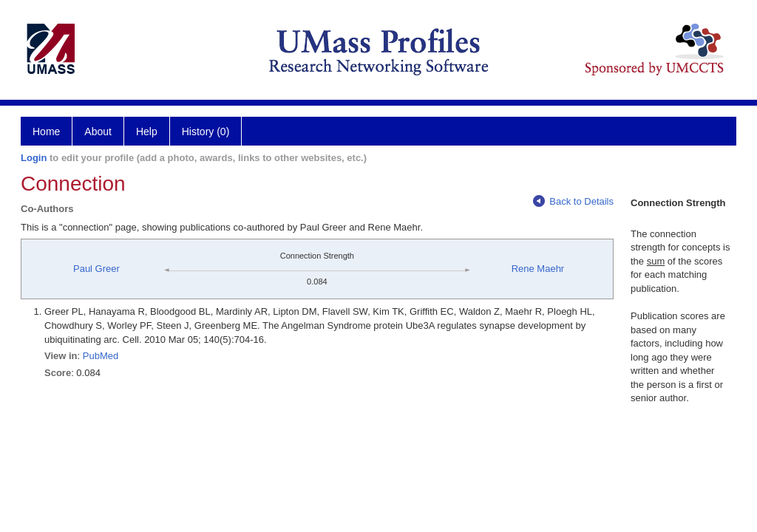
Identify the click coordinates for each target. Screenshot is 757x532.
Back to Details (573, 201)
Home (46, 132)
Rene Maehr (538, 269)
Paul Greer (96, 269)
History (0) (206, 132)
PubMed (101, 356)
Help (147, 132)
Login (34, 158)
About (98, 132)
